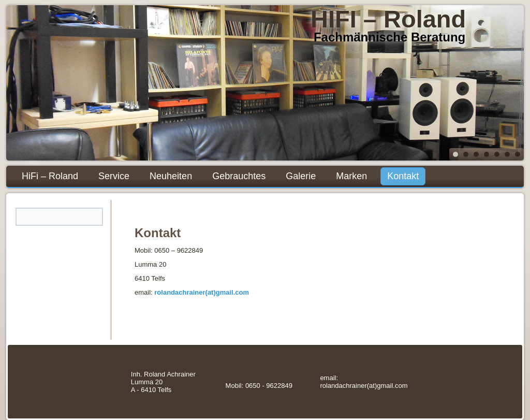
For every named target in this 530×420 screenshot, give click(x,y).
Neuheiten (171, 176)
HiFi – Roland (50, 176)
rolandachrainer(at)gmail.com (202, 292)
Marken (351, 176)
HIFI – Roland (388, 19)
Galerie (301, 176)
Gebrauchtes (239, 176)
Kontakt (403, 176)
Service (114, 176)
